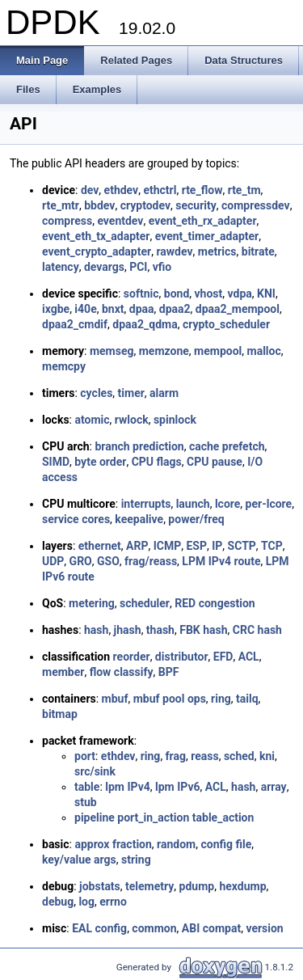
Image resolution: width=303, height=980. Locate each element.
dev (90, 190)
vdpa (240, 294)
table (87, 787)
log (86, 902)
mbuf (115, 699)
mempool (218, 351)
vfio (162, 267)
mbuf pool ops (170, 699)
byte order (100, 462)
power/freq (196, 519)
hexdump (242, 886)
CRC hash (257, 630)
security (196, 205)
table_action (223, 817)
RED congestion (215, 603)
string (136, 860)
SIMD (56, 462)
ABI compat (211, 928)
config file (226, 844)
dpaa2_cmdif (75, 324)
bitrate (258, 251)
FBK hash (203, 630)
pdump (197, 886)
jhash (128, 630)
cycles (96, 393)
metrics (217, 251)
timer (131, 393)
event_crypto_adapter (97, 251)
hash (96, 630)
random (176, 844)
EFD (223, 657)
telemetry (149, 886)
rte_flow (202, 190)
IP (217, 546)
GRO (81, 561)
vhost (209, 294)
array (274, 787)
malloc (264, 351)
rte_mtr (61, 205)
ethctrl (160, 190)
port (85, 756)
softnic (141, 294)
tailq (247, 699)
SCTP (242, 546)
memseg (112, 351)
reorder (132, 657)
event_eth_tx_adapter (96, 236)
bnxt (113, 309)
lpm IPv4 (128, 787)
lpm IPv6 (178, 787)
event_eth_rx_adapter (203, 221)
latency (61, 267)
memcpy (64, 366)
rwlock (132, 420)
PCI (138, 267)
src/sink (95, 771)
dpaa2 (175, 309)
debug (58, 902)
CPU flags (157, 462)
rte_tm (244, 190)
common (154, 928)
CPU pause (215, 462)
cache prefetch (227, 446)
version (264, 928)
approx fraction (113, 844)
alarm (164, 393)
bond (177, 294)
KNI (266, 294)
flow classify (122, 672)
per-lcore (269, 504)
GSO (108, 561)
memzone (164, 351)
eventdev (120, 221)
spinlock (175, 420)
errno (113, 902)
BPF (169, 672)
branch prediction (139, 446)
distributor (182, 657)
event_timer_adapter (207, 236)
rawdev (174, 251)
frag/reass (151, 561)
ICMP (168, 546)
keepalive (139, 519)
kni (267, 756)
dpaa (142, 309)
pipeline (95, 817)
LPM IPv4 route (221, 561)
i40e (85, 309)
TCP (272, 546)
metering (92, 603)
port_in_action (153, 817)
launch (193, 504)
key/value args (79, 860)
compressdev (256, 205)
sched (239, 756)
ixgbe (56, 309)
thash (160, 630)
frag (176, 756)
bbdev (99, 205)
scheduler (145, 603)
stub (86, 802)
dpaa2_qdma (145, 324)
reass (204, 756)
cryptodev (145, 205)
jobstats (100, 886)
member (63, 672)
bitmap (60, 714)
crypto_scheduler (226, 324)
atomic (92, 420)
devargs (104, 267)
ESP (196, 546)
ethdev (122, 190)
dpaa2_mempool (238, 309)
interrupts (146, 504)
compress (67, 221)
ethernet (100, 546)
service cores (76, 519)
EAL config (99, 928)
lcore (227, 504)
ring (221, 699)
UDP (53, 561)
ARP (137, 546)
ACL (249, 657)
